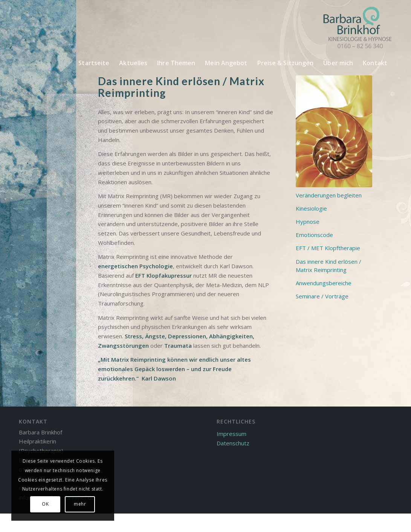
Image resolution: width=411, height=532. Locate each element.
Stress (133, 336)
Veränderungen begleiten (329, 195)
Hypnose (308, 222)
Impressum (231, 434)
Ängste (155, 336)
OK (45, 504)
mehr (80, 504)
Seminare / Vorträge (322, 296)
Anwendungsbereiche (324, 283)
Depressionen (187, 336)
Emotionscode (314, 235)
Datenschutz (233, 443)
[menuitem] (94, 63)
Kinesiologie (311, 208)
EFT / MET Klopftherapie (328, 248)
